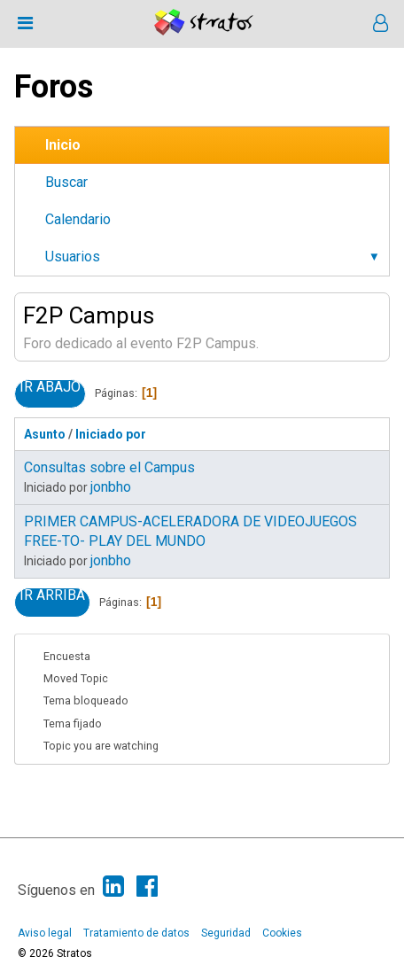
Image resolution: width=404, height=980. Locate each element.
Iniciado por (111, 434)
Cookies (282, 933)
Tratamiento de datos (136, 933)
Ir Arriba (52, 595)
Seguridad (226, 933)
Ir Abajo (50, 387)
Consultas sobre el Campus (109, 467)
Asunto (45, 434)
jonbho (111, 487)
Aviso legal (45, 933)
